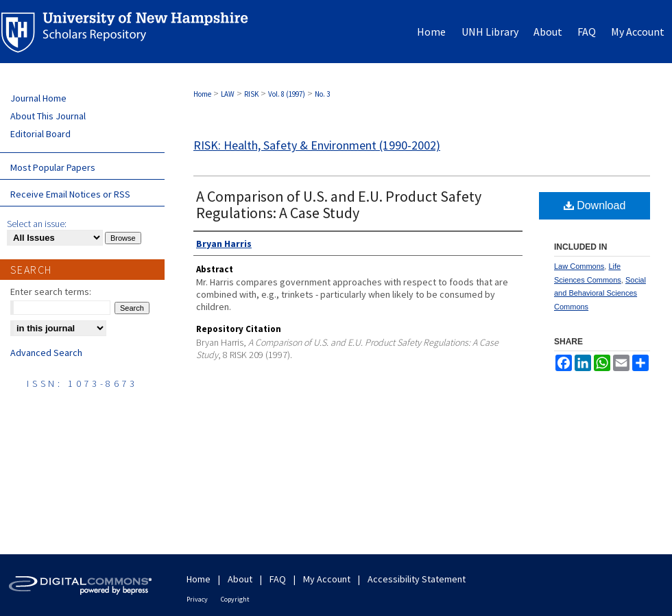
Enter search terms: (51, 292)
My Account (327, 579)
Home (202, 94)
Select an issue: (37, 224)
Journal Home (38, 98)
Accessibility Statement (417, 579)
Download (595, 205)
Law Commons (579, 266)
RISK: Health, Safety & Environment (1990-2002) (317, 145)
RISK (251, 94)
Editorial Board (40, 134)
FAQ (278, 579)
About (240, 579)
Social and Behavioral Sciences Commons (600, 294)
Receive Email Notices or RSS (70, 194)
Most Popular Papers (53, 167)
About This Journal (48, 116)
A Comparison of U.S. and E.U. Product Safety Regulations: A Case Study (339, 204)
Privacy (197, 599)
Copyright (235, 599)
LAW (228, 94)
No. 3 (322, 94)
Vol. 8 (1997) (287, 94)
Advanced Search (46, 353)
